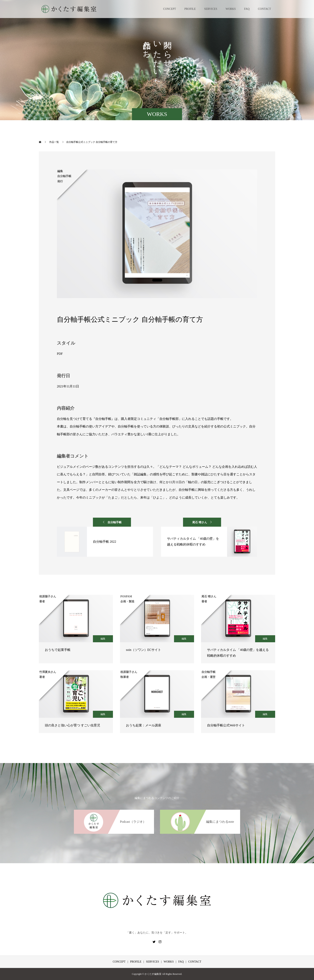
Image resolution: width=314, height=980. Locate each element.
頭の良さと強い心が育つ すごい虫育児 (72, 725)
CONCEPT (170, 9)
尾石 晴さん (200, 522)
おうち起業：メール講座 (144, 725)
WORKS (231, 9)
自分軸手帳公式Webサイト (226, 725)
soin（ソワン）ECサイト (143, 650)
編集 (103, 639)
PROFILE (190, 9)
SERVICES (211, 9)
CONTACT (264, 9)
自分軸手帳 (115, 522)
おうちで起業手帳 (58, 650)
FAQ (247, 9)
